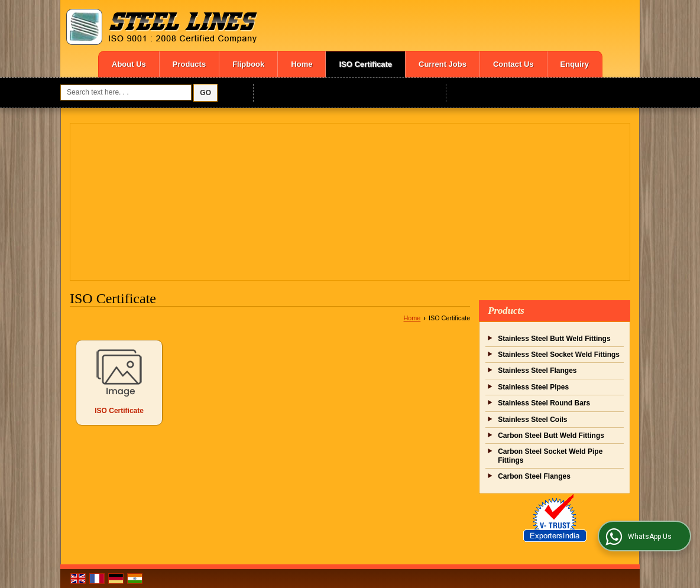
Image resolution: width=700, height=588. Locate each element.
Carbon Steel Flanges (534, 476)
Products (189, 64)
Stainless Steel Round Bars (544, 403)
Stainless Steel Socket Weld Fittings (559, 355)
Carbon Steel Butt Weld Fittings (551, 436)
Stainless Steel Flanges (537, 371)
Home (302, 64)
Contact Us (513, 64)
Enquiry (575, 64)
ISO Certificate (365, 64)
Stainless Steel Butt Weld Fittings (554, 339)
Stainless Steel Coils (532, 420)
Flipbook (248, 64)
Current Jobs (443, 64)
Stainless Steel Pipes (533, 387)
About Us (129, 64)
